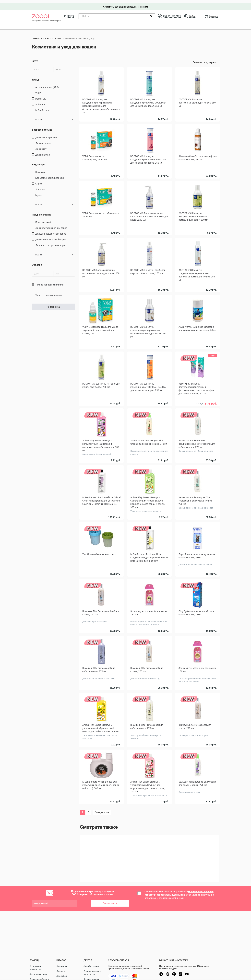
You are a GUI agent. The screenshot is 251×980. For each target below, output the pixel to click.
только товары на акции (49, 292)
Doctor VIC (41, 95)
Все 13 (54, 116)
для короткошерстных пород (51, 225)
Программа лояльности (35, 968)
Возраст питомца (42, 126)
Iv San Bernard (43, 107)
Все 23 (54, 251)
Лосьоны (40, 186)
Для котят (61, 971)
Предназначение (42, 211)
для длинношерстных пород (51, 231)
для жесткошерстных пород (51, 242)
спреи (39, 180)
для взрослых (43, 140)
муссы (39, 192)
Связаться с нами (38, 974)
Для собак (62, 976)
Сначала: (198, 59)
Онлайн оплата (91, 966)
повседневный (43, 219)
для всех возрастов (46, 134)
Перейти (144, 4)
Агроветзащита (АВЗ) (47, 84)
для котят (41, 146)
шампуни (40, 169)
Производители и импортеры (92, 973)
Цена (35, 57)
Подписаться (110, 898)
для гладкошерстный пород (51, 236)
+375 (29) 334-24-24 (172, 13)
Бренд (35, 76)
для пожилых (43, 151)
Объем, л (37, 262)
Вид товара (38, 161)
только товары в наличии (49, 281)
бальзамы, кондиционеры (50, 175)
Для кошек (62, 966)
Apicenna (40, 101)
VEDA (38, 90)
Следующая (102, 807)
